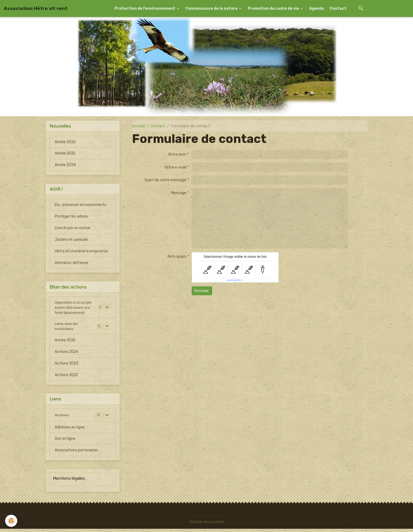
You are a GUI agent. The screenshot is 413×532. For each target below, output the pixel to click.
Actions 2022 (67, 378)
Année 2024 (66, 165)
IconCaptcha (234, 280)
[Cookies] (11, 521)
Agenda (317, 8)
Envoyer (202, 291)
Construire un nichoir (73, 228)
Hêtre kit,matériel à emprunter (82, 251)
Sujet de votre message (165, 180)
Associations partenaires (76, 454)
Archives (62, 418)
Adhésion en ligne (70, 430)
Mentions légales (69, 482)
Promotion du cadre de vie (274, 8)
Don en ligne (65, 442)
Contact (338, 8)
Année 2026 (66, 142)
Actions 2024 (67, 355)
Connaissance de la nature (212, 8)
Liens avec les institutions (67, 329)
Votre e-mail (175, 167)
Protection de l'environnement (145, 8)
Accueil (138, 126)
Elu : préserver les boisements (80, 205)
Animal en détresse (71, 263)
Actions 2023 (67, 366)
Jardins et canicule (71, 240)
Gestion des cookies (207, 525)
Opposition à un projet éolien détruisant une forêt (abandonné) (74, 309)
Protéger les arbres (71, 217)
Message (179, 193)
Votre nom (177, 154)
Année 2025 (66, 154)
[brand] (36, 8)
